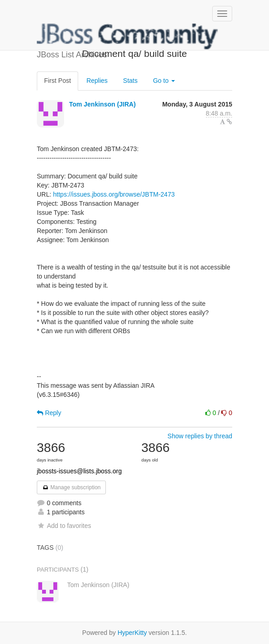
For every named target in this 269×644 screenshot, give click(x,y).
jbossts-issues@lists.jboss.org (79, 471)
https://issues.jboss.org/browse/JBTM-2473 (114, 194)
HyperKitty (132, 633)
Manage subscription (71, 487)
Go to (164, 81)
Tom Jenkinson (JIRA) (102, 104)
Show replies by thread (200, 436)
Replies (97, 81)
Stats (130, 81)
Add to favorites (64, 526)
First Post (57, 81)
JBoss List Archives (128, 36)
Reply (49, 413)
